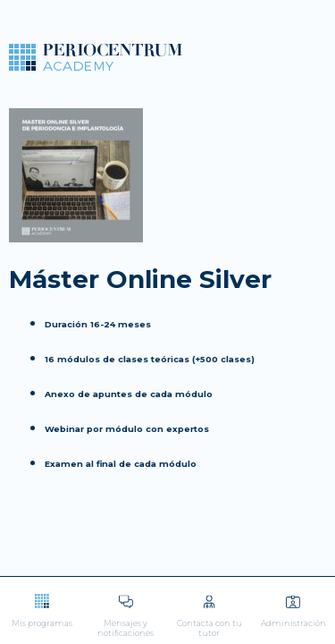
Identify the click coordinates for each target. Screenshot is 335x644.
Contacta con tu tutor (210, 616)
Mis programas (42, 610)
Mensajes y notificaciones (126, 616)
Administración (293, 610)
